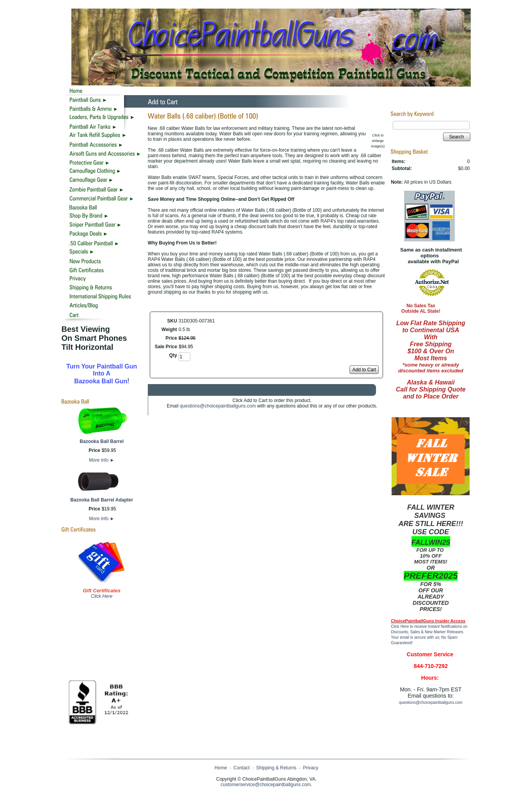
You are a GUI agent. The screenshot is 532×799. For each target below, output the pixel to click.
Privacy (311, 768)
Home (221, 768)
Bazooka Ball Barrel (102, 441)
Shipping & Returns (276, 768)
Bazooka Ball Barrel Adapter (102, 500)
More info (102, 460)
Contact (242, 768)
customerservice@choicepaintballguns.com (266, 785)
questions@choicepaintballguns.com (218, 406)
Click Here (102, 596)
